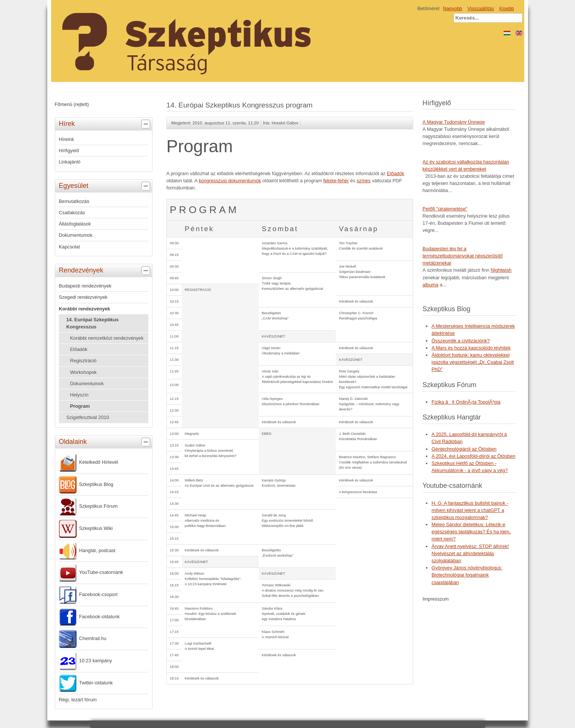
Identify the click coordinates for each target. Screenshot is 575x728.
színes (364, 181)
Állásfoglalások (75, 224)
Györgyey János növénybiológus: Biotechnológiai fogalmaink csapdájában (467, 575)
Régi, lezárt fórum (78, 700)
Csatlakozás (72, 213)
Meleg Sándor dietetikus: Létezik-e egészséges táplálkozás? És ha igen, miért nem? (471, 532)
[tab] (147, 124)
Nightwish (501, 270)
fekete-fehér (336, 181)
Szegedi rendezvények (83, 297)
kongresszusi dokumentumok (230, 181)
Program (80, 406)
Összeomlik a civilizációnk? (461, 341)
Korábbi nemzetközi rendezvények (107, 338)
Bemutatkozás (74, 201)
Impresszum (436, 599)
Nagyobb (452, 8)
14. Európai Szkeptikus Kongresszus (93, 323)
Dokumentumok (76, 235)
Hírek (106, 124)
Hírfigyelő (69, 151)
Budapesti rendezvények (85, 286)
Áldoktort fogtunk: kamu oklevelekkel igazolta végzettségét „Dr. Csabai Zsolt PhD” (473, 362)
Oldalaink (106, 442)
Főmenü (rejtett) (72, 104)
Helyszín (79, 395)
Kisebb (506, 8)
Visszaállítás (481, 8)
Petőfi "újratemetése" (445, 209)
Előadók (79, 349)
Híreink (67, 139)
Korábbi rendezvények (85, 309)
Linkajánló (70, 162)
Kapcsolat (69, 247)
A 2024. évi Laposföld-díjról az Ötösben (473, 456)
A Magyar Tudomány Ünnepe (454, 122)
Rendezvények (106, 271)
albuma (430, 285)
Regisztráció (83, 361)
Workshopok (84, 372)
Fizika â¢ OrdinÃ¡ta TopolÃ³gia (466, 402)
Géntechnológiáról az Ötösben (464, 449)
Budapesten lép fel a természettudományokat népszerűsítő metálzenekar (463, 256)
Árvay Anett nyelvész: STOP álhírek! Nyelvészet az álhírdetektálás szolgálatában (470, 553)
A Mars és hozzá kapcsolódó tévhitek (471, 348)
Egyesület (106, 186)
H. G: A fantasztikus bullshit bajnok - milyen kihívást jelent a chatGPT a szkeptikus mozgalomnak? (470, 510)
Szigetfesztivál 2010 (88, 417)
